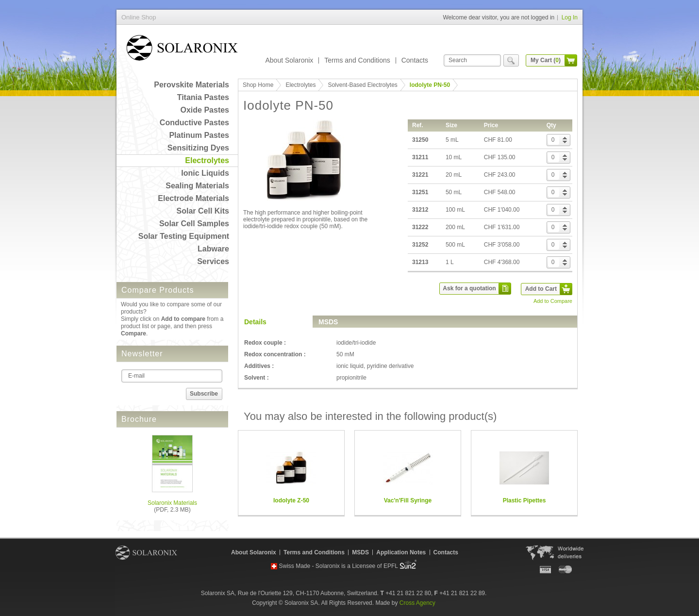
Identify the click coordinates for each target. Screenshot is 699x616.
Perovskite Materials (191, 85)
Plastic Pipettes (524, 500)
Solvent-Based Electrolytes (362, 85)
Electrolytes (207, 160)
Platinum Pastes (199, 135)
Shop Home (258, 85)
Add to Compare (553, 301)
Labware (213, 249)
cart (571, 60)
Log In (570, 17)
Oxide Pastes (205, 110)
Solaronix (146, 552)
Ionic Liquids (205, 173)
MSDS (328, 322)
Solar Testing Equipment (184, 236)
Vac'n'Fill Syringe (408, 500)
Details (255, 322)
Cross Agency (417, 603)
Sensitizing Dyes (198, 148)
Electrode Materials (193, 198)
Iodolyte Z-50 (291, 500)
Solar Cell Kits (203, 211)
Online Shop (182, 50)
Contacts (415, 60)
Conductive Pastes (194, 123)
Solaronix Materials (172, 503)
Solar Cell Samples (194, 224)
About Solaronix (289, 60)
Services (213, 261)
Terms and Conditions (357, 60)
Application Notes (401, 552)
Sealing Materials (197, 186)
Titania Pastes (203, 97)
